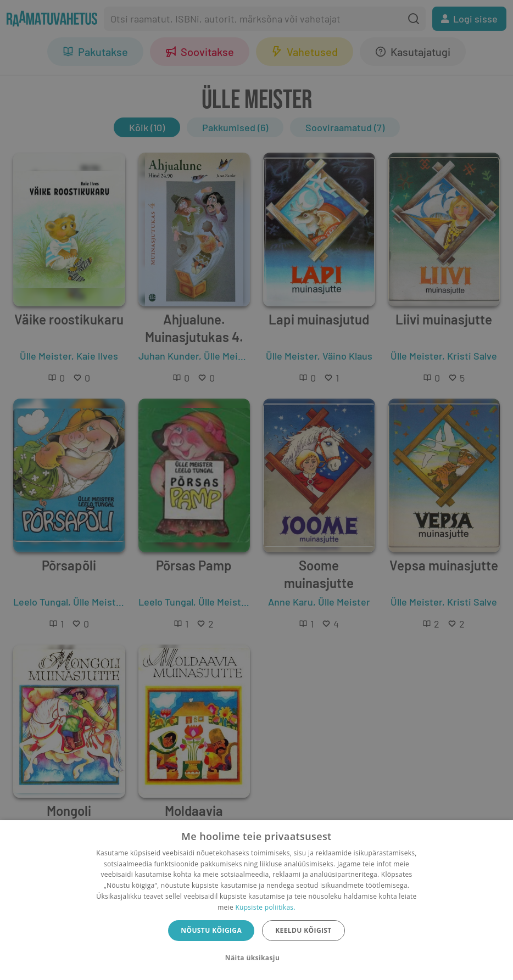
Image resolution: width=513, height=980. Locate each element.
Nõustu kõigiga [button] (211, 930)
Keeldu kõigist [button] (303, 930)
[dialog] (256, 900)
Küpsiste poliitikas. (265, 907)
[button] (256, 958)
